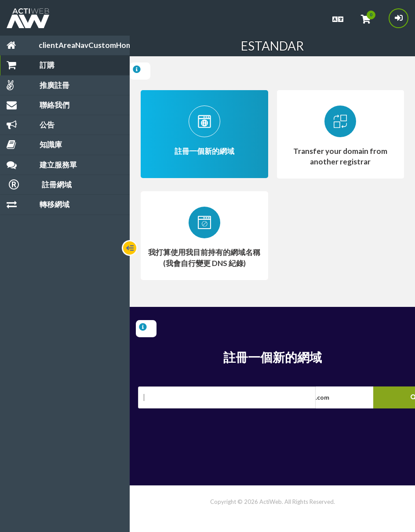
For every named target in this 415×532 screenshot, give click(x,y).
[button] (364, 397)
